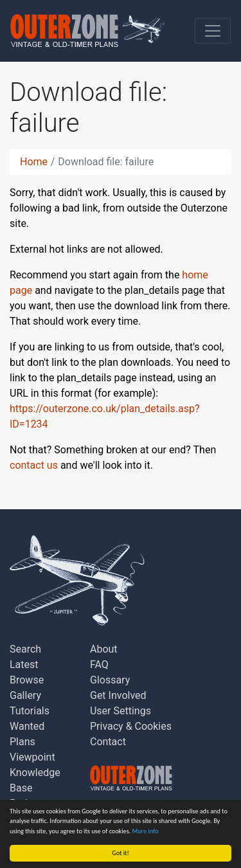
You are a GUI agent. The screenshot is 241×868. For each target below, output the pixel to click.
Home (34, 162)
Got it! (121, 853)
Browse (27, 680)
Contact (108, 742)
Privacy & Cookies (131, 726)
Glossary (110, 680)
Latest (24, 665)
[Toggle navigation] (213, 31)
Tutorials (30, 711)
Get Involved (118, 695)
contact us (34, 465)
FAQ (99, 665)
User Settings (121, 711)
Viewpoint (32, 757)
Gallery (25, 695)
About (104, 649)
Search (25, 649)
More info (146, 831)
